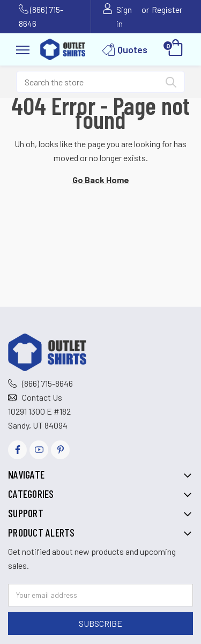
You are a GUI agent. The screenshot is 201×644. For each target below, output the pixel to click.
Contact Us (42, 397)
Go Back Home (101, 180)
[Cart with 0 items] (176, 49)
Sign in (124, 16)
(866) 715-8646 (47, 383)
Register (167, 9)
